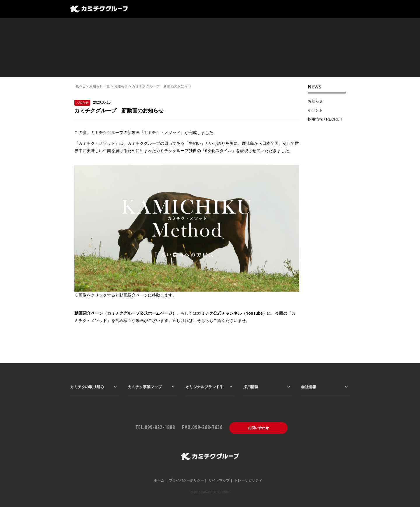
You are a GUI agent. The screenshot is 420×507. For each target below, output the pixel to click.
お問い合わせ (258, 428)
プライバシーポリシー (186, 480)
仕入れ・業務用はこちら (325, 9)
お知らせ (121, 86)
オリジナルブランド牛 (204, 396)
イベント (315, 110)
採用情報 (209, 9)
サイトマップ (219, 480)
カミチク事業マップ (175, 9)
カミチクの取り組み (87, 396)
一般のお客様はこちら (272, 9)
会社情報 (232, 9)
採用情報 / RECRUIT (325, 119)
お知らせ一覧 (99, 86)
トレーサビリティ (248, 480)
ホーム (159, 480)
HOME (80, 86)
